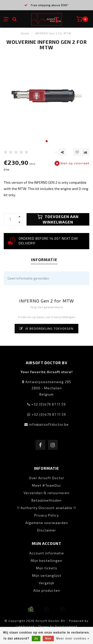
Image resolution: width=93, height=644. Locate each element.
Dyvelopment (66, 626)
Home (25, 33)
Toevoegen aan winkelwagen (58, 219)
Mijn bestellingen (46, 560)
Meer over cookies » (73, 639)
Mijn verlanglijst (47, 575)
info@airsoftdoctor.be (49, 424)
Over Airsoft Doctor (47, 478)
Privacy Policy (46, 515)
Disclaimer (47, 530)
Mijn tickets (47, 568)
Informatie (44, 260)
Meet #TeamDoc (47, 485)
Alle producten (47, 590)
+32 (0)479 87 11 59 (48, 404)
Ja (36, 639)
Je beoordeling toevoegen (46, 328)
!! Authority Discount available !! (46, 508)
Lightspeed (25, 626)
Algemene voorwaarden (47, 523)
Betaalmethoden (46, 500)
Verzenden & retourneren (46, 493)
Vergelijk (46, 583)
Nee (48, 639)
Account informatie (47, 553)
